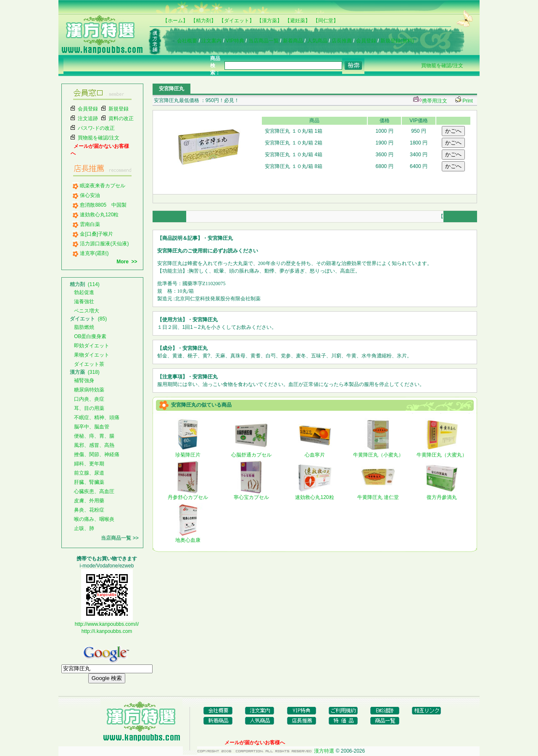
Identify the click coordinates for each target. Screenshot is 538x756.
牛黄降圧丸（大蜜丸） (442, 452)
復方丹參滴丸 (442, 495)
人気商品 (317, 41)
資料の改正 (121, 118)
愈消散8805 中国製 (103, 205)
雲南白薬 (90, 224)
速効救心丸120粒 (99, 215)
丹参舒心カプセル (188, 495)
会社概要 (187, 41)
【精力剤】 (203, 21)
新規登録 (119, 109)
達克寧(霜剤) (94, 253)
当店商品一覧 (264, 41)
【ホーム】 (175, 21)
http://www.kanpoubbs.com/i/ (107, 624)
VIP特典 (235, 41)
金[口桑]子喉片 (96, 234)
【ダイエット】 (237, 21)
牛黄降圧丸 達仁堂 (378, 495)
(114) (85, 284)
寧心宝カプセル (251, 495)
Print (468, 101)
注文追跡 (88, 118)
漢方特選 (324, 751)
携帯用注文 (429, 101)
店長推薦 (342, 41)
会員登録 (366, 41)
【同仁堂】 (326, 21)
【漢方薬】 (269, 21)
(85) (88, 319)
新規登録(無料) (397, 41)
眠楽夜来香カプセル (103, 186)
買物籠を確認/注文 (442, 66)
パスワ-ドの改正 (96, 128)
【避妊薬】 (298, 21)
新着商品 (293, 41)
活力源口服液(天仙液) (104, 244)
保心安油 (90, 195)
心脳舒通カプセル (251, 452)
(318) (85, 372)
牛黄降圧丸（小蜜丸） (378, 452)
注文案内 (211, 41)
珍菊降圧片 (188, 452)
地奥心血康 (188, 538)
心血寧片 (315, 452)
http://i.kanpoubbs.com (107, 631)
